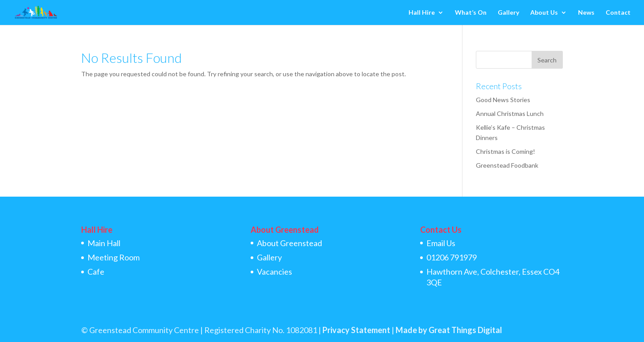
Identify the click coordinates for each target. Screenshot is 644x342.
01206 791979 (452, 257)
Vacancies (275, 272)
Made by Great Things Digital (449, 330)
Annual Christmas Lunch (510, 113)
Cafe (96, 272)
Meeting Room (114, 257)
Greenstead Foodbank (507, 165)
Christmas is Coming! (506, 151)
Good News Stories (503, 100)
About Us (544, 13)
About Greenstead (289, 243)
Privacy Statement (356, 330)
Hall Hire (422, 13)
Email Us (441, 243)
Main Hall (104, 243)
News (586, 13)
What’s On (471, 13)
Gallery (508, 13)
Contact (618, 13)
